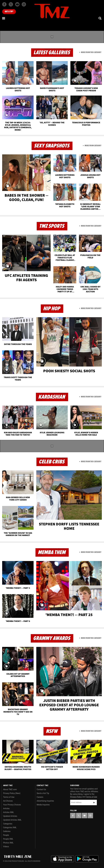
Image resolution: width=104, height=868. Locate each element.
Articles (6, 808)
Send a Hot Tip (43, 793)
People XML (8, 839)
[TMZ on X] (11, 4)
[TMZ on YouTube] (84, 816)
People (6, 835)
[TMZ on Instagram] (24, 4)
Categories (8, 824)
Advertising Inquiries (45, 801)
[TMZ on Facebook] (4, 4)
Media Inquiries (43, 805)
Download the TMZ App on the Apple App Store (63, 859)
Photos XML (8, 843)
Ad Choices (8, 801)
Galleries (7, 831)
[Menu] (4, 18)
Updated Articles (10, 816)
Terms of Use (9, 797)
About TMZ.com (10, 789)
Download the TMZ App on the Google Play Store (87, 859)
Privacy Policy (76, 797)
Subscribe (94, 802)
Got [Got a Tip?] (9, 12)
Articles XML (9, 812)
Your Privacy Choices (12, 805)
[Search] (100, 18)
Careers (40, 797)
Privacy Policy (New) (12, 793)
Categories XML (10, 828)
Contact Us (41, 789)
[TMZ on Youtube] (17, 4)
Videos (6, 847)
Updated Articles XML (12, 820)
